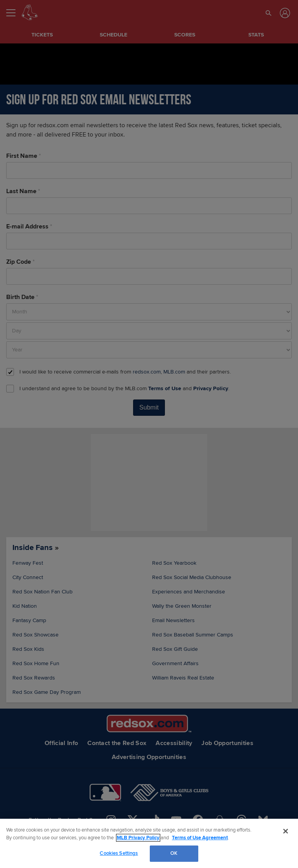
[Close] (286, 831)
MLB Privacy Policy (138, 838)
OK (174, 853)
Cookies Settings (119, 853)
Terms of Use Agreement (200, 838)
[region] (149, 843)
